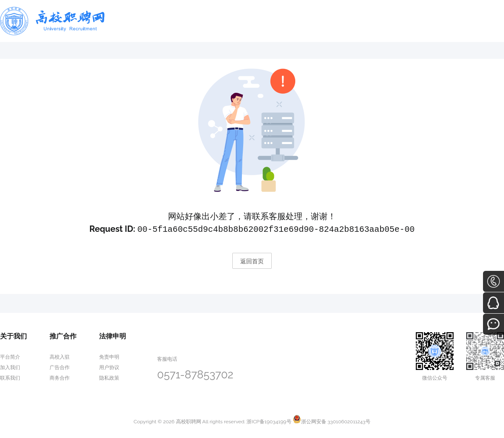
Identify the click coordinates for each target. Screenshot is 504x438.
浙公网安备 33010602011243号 (332, 421)
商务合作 (60, 377)
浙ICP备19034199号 (269, 421)
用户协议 (109, 367)
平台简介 (10, 356)
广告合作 (60, 367)
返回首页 (252, 260)
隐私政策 (109, 377)
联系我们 (10, 377)
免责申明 (109, 356)
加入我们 (10, 367)
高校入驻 (60, 356)
